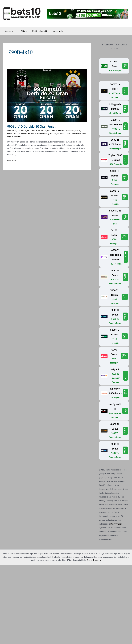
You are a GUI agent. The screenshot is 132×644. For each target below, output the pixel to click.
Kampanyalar (54, 31)
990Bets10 (12, 131)
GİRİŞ (125, 66)
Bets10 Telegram (94, 560)
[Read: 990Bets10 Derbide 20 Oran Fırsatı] (47, 95)
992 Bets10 (54, 131)
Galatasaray (78, 134)
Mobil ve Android (36, 31)
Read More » (13, 161)
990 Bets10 (22, 131)
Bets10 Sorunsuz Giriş (41, 134)
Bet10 (80, 131)
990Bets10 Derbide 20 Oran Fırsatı (33, 127)
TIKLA (125, 91)
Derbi (70, 134)
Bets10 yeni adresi (59, 134)
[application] (14, 31)
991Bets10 (43, 131)
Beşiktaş (73, 131)
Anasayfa (10, 31)
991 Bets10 (33, 131)
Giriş (22, 31)
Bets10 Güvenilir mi (22, 134)
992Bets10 (64, 131)
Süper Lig (11, 136)
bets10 (10, 134)
